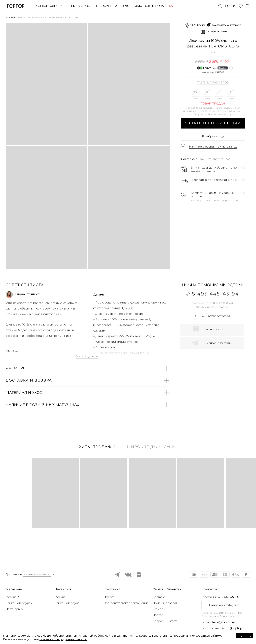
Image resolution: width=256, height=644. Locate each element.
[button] (87, 285)
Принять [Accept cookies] (245, 636)
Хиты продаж (156, 6)
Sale (173, 6)
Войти (230, 6)
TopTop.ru (15, 6)
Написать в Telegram (224, 605)
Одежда (56, 6)
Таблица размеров (213, 83)
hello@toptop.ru (224, 622)
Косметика (108, 6)
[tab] (98, 449)
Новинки (40, 6)
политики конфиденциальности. (63, 639)
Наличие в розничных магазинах (213, 147)
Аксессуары (87, 6)
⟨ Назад (10, 17)
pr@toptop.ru (236, 628)
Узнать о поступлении (213, 123)
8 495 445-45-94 (227, 597)
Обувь (70, 6)
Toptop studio (131, 6)
